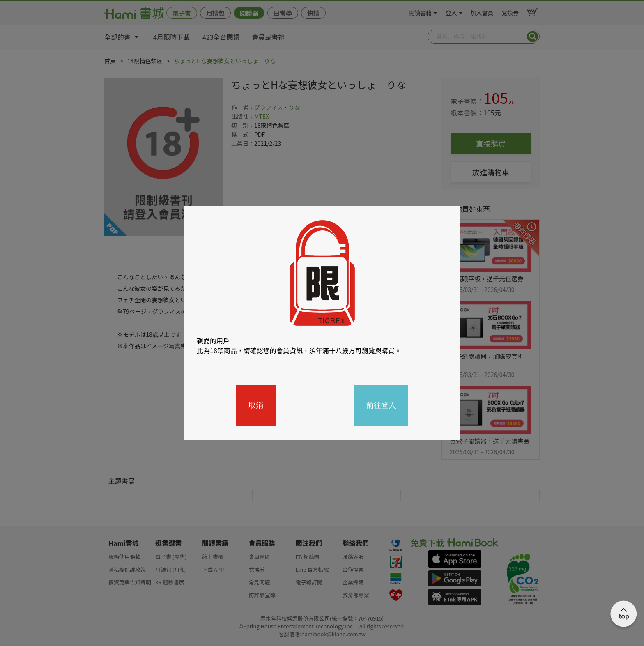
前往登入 (381, 405)
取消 (256, 405)
